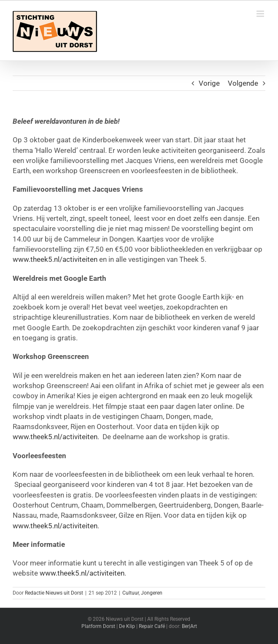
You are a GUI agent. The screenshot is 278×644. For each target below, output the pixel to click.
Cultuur (131, 593)
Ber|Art (189, 626)
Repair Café (152, 626)
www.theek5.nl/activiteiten (55, 259)
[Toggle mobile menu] (261, 14)
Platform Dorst (98, 626)
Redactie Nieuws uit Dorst (54, 593)
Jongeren (152, 593)
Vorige (209, 83)
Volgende (243, 83)
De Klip (127, 626)
